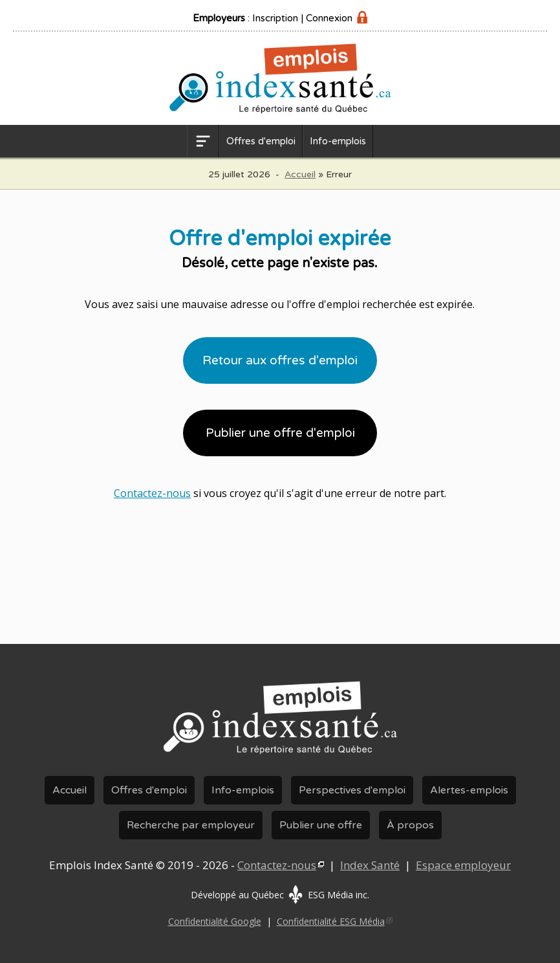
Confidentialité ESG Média (331, 921)
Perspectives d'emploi (352, 790)
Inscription (275, 18)
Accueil (300, 174)
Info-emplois (338, 141)
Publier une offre (321, 825)
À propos (410, 825)
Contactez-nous (152, 493)
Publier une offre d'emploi (280, 433)
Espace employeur (463, 865)
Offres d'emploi (261, 141)
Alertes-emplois (469, 790)
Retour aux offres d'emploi (280, 360)
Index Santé (370, 865)
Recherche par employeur (191, 825)
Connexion (329, 18)
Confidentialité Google (215, 921)
